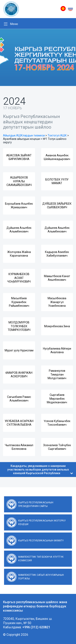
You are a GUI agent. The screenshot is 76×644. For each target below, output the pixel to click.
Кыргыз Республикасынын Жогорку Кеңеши (42, 522)
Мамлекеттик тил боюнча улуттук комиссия (41, 559)
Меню (14, 24)
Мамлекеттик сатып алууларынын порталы (41, 577)
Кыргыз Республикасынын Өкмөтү (41, 541)
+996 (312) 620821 (36, 627)
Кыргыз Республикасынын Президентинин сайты (36, 504)
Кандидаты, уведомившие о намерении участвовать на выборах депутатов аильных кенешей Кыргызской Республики (40, 470)
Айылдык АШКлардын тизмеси (24, 135)
